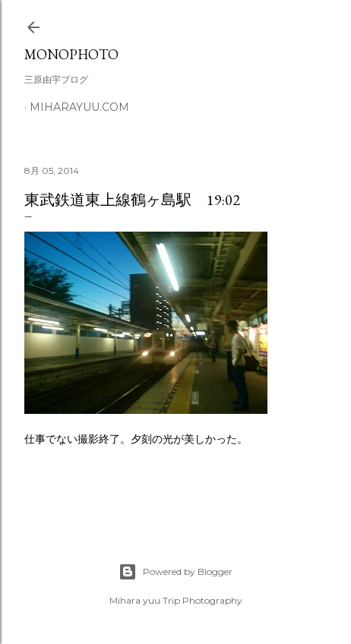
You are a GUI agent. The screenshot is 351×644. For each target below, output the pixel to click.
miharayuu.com (79, 107)
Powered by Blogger (175, 572)
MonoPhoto (71, 54)
